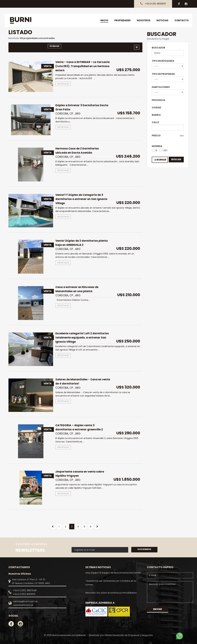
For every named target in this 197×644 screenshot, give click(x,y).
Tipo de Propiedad (163, 74)
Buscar (176, 159)
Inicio (104, 20)
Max (182, 136)
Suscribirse (144, 549)
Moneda (157, 146)
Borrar (161, 160)
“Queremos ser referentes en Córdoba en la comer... (111, 583)
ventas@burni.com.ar (25, 601)
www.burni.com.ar (23, 605)
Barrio (156, 115)
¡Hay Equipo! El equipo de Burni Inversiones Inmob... (114, 573)
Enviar (158, 609)
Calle (155, 122)
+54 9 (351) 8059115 (24, 594)
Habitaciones (161, 87)
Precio (156, 136)
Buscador (158, 48)
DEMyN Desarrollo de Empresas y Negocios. (129, 635)
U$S (165, 150)
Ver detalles (63, 84)
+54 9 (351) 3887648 (25, 590)
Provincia (159, 100)
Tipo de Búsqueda (163, 61)
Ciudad (156, 108)
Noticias (162, 20)
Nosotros (144, 20)
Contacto (182, 20)
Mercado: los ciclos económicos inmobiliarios (111, 593)
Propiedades (123, 20)
